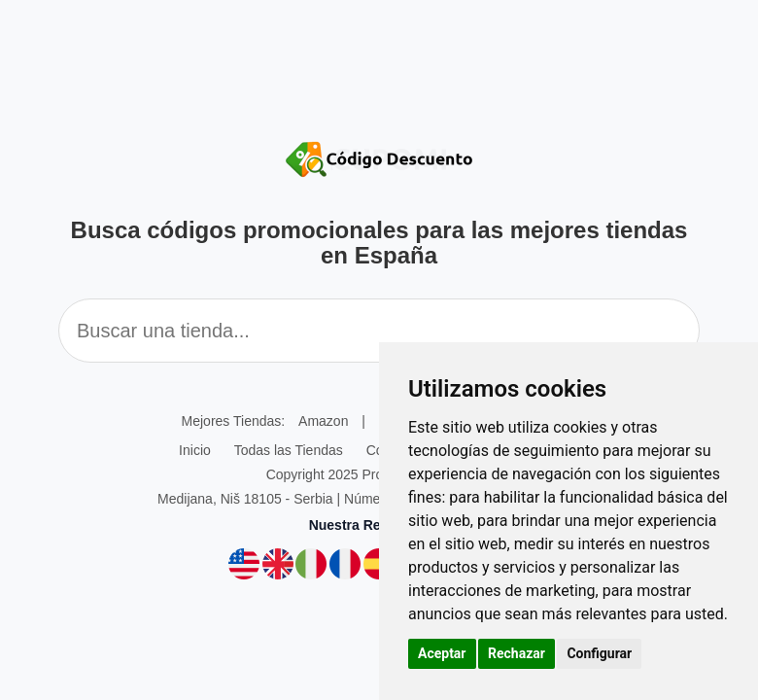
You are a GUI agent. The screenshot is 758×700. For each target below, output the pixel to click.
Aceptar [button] (442, 653)
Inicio (195, 450)
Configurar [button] (599, 653)
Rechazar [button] (517, 653)
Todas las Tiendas (289, 450)
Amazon (323, 421)
